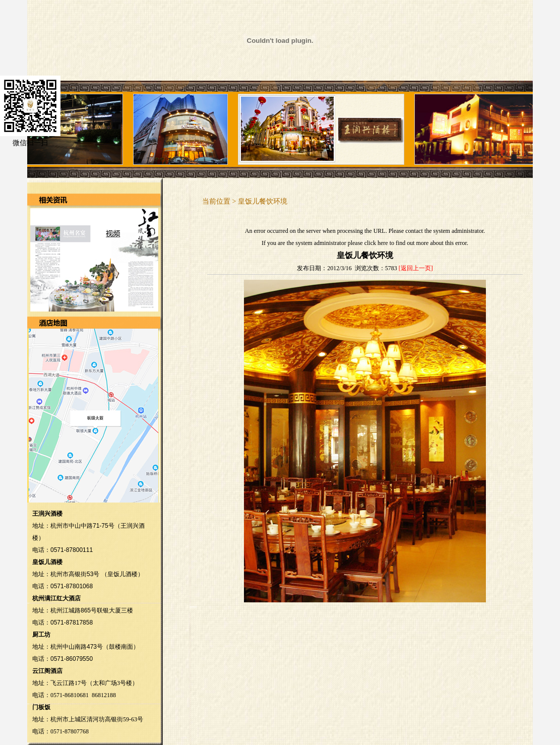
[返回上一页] (416, 268)
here (383, 243)
